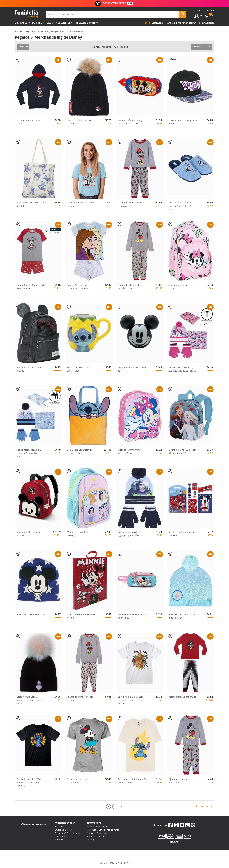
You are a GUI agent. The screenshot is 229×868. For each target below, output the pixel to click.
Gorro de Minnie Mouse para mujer (80, 122)
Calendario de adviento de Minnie (81, 616)
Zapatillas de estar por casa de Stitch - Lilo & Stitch (180, 206)
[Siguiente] (121, 806)
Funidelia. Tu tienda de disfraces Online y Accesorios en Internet (26, 14)
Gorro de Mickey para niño (31, 614)
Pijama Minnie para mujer (182, 697)
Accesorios (63, 23)
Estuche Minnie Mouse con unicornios (132, 616)
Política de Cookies (95, 836)
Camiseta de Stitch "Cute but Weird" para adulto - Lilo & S (30, 783)
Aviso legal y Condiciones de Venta (103, 830)
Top (146, 23)
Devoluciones (61, 836)
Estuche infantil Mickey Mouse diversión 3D (130, 122)
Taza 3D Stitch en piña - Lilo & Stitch (79, 369)
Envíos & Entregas (63, 830)
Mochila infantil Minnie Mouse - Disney (130, 451)
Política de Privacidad (97, 833)
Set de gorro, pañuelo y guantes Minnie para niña (182, 369)
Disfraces (21, 23)
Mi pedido (59, 826)
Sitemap (90, 840)
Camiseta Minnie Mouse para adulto (80, 781)
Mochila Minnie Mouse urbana (29, 369)
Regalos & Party (86, 23)
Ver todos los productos (202, 806)
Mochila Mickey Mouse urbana (28, 534)
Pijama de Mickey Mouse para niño (182, 781)
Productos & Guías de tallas (68, 833)
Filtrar (22, 47)
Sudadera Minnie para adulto (28, 122)
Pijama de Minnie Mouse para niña (131, 204)
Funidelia (19, 31)
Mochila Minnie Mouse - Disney (181, 287)
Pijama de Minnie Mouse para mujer (80, 698)
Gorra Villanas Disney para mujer (183, 122)
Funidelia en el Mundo (97, 826)
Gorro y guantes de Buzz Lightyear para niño (131, 534)
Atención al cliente (34, 825)
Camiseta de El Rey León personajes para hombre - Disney (132, 700)
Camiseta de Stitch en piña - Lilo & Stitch (132, 781)
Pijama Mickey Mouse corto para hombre (31, 287)
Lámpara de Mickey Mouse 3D (132, 369)
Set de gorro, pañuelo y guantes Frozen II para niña (29, 453)
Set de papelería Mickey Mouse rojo (181, 534)
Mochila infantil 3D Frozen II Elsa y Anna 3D (182, 451)
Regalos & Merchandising (38, 31)
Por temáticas (42, 23)
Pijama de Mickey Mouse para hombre (131, 287)
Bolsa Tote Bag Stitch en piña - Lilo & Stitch (80, 451)
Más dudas (60, 840)
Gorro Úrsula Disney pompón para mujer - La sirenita (29, 700)
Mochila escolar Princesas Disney (81, 534)
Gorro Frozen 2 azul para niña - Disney (182, 616)
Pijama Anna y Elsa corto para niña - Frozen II (80, 287)
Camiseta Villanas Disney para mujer (80, 204)
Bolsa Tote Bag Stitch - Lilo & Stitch (30, 204)
